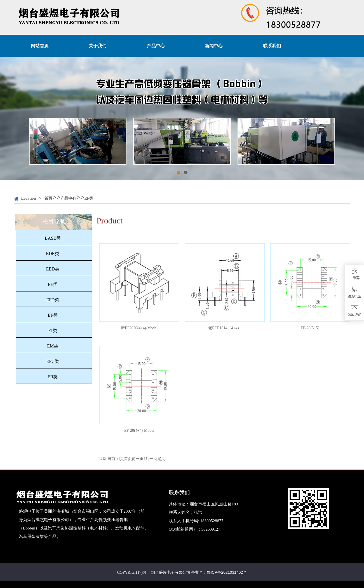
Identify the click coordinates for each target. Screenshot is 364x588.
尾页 (161, 459)
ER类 (53, 377)
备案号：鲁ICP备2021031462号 (219, 572)
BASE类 (53, 238)
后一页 (151, 459)
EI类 (53, 331)
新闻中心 (214, 46)
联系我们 (272, 46)
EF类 (89, 198)
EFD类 (53, 300)
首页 (48, 198)
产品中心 (156, 46)
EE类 (53, 284)
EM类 (53, 346)
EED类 (53, 269)
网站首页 (40, 46)
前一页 (138, 459)
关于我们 (98, 46)
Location (29, 198)
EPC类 (53, 361)
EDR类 (53, 254)
